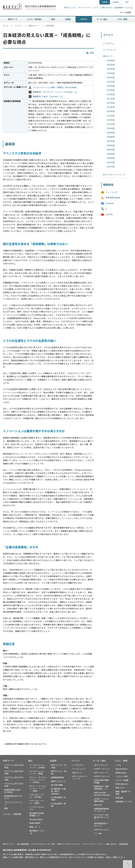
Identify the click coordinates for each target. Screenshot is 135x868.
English (116, 2)
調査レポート (35, 827)
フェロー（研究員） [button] (34, 19)
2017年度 (111, 99)
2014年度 (111, 111)
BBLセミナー (34, 26)
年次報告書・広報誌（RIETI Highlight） (58, 791)
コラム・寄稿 (121, 761)
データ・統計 (99, 761)
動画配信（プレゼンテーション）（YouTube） (55, 92)
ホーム (6, 26)
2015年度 (111, 107)
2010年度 (111, 128)
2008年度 (111, 137)
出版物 (53, 761)
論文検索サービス (123, 8)
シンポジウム (109, 44)
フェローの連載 (122, 780)
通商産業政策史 (57, 778)
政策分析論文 (35, 823)
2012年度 (111, 120)
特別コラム (120, 788)
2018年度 (111, 95)
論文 (30, 761)
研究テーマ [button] (13, 19)
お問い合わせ (106, 8)
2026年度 (111, 61)
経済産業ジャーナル (124, 802)
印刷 (92, 53)
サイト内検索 (125, 13)
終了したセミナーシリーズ (114, 175)
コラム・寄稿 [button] (122, 19)
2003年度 (111, 158)
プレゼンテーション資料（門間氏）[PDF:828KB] (55, 88)
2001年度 (111, 167)
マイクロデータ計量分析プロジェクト (101, 817)
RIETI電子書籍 (57, 785)
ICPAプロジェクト (102, 830)
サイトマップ (84, 8)
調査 (6, 808)
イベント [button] (84, 19)
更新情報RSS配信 (113, 198)
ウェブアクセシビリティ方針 (43, 844)
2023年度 (50, 26)
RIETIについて (70, 8)
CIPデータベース (101, 773)
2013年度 (111, 116)
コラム (118, 765)
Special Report (122, 769)
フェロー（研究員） (13, 814)
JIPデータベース (101, 765)
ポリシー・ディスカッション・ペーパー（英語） (38, 788)
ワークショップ (110, 50)
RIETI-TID (98, 805)
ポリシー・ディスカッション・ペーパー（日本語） (38, 780)
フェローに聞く (122, 776)
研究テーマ (8, 761)
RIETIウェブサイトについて (69, 844)
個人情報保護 (23, 844)
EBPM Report (121, 773)
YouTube (109, 214)
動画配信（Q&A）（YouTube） (48, 97)
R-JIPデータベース (102, 769)
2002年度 (111, 162)
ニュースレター (112, 192)
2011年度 (111, 124)
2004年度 (111, 154)
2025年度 (111, 65)
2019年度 (111, 90)
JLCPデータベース (102, 776)
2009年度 (111, 133)
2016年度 (111, 103)
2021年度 (111, 82)
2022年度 (111, 78)
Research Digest (36, 819)
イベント (19, 26)
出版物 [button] (68, 19)
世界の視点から (122, 784)
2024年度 (111, 69)
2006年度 (111, 145)
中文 (127, 2)
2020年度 (111, 86)
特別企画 (119, 798)
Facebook (110, 203)
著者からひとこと (58, 781)
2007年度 (111, 141)
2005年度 (111, 150)
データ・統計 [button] (102, 19)
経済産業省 (124, 844)
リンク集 (98, 834)
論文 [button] (53, 19)
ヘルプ (95, 8)
